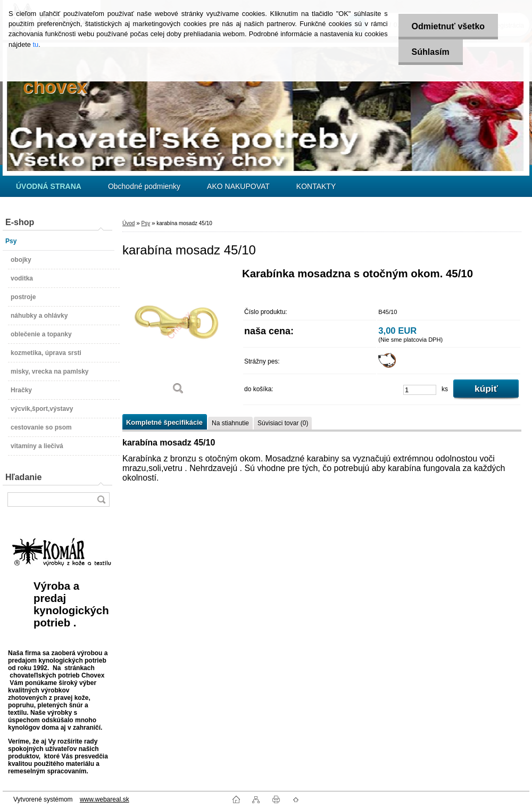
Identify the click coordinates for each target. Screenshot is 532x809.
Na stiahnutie (230, 423)
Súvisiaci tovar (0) (283, 423)
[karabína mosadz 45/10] (178, 335)
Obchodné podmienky (144, 186)
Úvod (128, 223)
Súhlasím (431, 52)
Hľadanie (23, 477)
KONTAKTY (316, 186)
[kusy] (420, 390)
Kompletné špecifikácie (164, 422)
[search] (101, 500)
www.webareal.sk (105, 799)
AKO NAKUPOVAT (238, 186)
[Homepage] (49, 186)
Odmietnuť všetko (448, 26)
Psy (146, 223)
